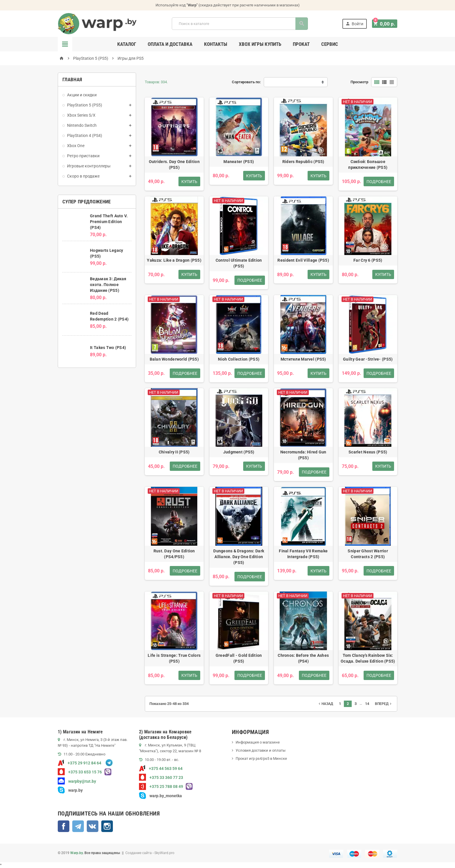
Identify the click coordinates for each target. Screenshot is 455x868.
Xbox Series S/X (81, 115)
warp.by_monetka (160, 796)
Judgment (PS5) (239, 452)
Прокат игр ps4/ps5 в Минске (261, 758)
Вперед (384, 704)
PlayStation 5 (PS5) (85, 105)
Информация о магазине (258, 742)
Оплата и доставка (170, 44)
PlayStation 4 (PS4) (85, 135)
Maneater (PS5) (239, 162)
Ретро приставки (83, 156)
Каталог (127, 44)
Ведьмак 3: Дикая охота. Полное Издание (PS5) (108, 285)
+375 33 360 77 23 (161, 777)
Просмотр (359, 82)
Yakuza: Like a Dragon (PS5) (174, 260)
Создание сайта (139, 853)
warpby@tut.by (77, 781)
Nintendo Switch (82, 125)
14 (367, 704)
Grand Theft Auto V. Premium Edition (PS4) (109, 222)
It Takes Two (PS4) (108, 348)
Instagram (107, 826)
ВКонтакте (93, 826)
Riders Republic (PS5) (303, 162)
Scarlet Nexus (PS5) (368, 452)
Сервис (330, 44)
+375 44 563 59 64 (161, 768)
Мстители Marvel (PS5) (303, 359)
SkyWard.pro (164, 853)
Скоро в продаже (83, 176)
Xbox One (76, 146)
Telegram (78, 826)
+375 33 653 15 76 (80, 772)
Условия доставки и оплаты (261, 750)
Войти (356, 24)
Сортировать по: (246, 82)
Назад (325, 704)
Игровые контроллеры (89, 166)
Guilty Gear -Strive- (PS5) (368, 359)
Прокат (301, 44)
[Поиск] (240, 24)
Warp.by (76, 853)
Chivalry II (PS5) (174, 452)
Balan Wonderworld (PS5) (174, 359)
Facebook (64, 826)
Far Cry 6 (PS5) (368, 260)
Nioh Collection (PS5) (239, 359)
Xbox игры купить (260, 44)
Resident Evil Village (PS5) (303, 260)
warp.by (75, 790)
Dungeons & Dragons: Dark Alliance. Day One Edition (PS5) (239, 557)
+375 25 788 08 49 (161, 786)
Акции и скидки (82, 95)
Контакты (216, 44)
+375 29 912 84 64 (80, 763)
